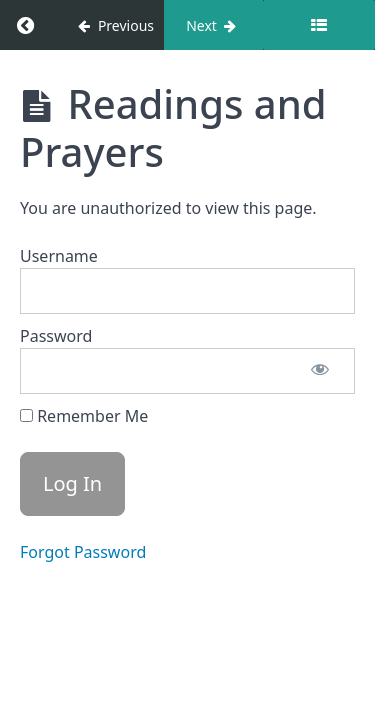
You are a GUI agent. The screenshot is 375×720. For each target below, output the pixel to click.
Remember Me (84, 416)
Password (56, 336)
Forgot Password (83, 552)
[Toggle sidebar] (319, 25)
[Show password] (320, 371)
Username (59, 256)
